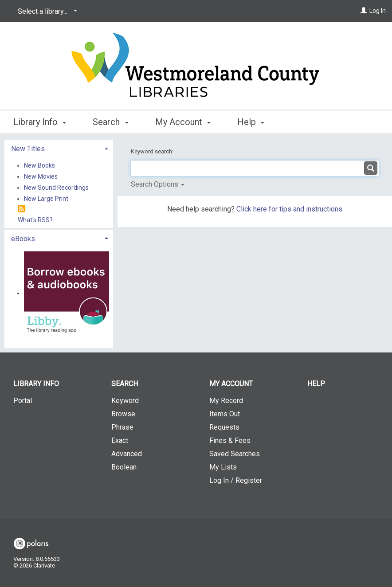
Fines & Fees (230, 440)
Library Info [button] (40, 122)
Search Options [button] (158, 184)
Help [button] (251, 122)
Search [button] (110, 122)
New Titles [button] (28, 149)
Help (316, 384)
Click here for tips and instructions (289, 209)
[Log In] (364, 11)
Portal (23, 401)
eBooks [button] (23, 239)
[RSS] (22, 209)
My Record (226, 401)
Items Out (225, 414)
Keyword (125, 401)
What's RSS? (35, 220)
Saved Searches (235, 454)
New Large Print (46, 199)
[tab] (59, 148)
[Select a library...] (46, 12)
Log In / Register (236, 480)
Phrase (122, 427)
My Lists (223, 467)
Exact (120, 440)
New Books (39, 165)
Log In (378, 11)
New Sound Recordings (56, 188)
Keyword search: (153, 151)
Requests (224, 427)
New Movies (41, 176)
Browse (123, 414)
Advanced (127, 454)
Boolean (124, 467)
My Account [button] (183, 122)
